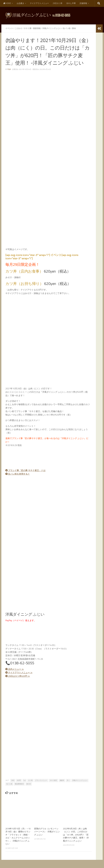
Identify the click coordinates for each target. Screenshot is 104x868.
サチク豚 (28, 28)
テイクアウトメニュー (39, 3)
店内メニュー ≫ (15, 669)
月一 (68, 780)
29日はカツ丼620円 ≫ (18, 676)
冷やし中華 (71, 3)
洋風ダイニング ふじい (80, 780)
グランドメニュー (41, 780)
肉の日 (29, 784)
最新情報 (37, 28)
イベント (9, 28)
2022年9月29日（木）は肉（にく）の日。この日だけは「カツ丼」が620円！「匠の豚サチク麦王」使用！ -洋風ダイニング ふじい (76, 835)
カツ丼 (30, 780)
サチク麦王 (53, 780)
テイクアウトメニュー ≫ (19, 673)
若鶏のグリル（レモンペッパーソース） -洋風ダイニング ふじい (47, 832)
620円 (19, 780)
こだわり (18, 28)
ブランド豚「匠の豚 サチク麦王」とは (25, 470)
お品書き (20, 3)
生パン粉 (67, 28)
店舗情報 (83, 3)
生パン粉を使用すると (18, 474)
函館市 (62, 780)
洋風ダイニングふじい (52, 28)
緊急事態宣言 (19, 784)
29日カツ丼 (58, 3)
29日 (13, 780)
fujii (9, 69)
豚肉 (74, 28)
